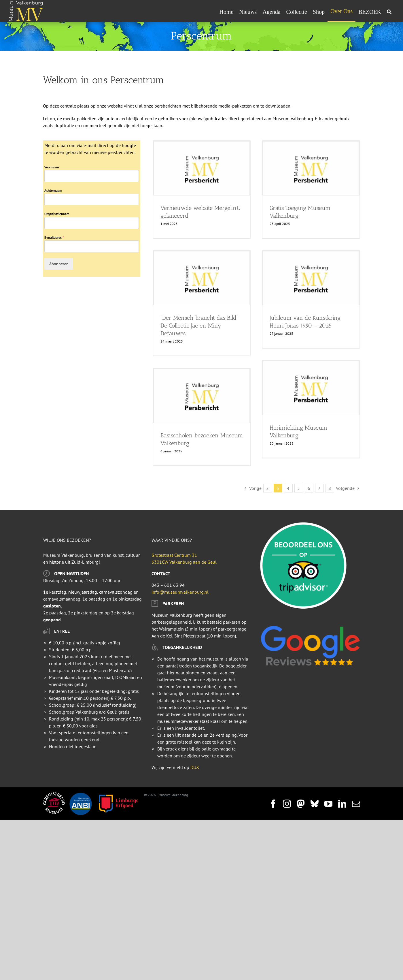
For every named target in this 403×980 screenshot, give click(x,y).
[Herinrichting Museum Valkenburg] (311, 388)
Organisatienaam (57, 214)
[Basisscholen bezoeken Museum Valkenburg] (202, 396)
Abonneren (59, 264)
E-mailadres (54, 237)
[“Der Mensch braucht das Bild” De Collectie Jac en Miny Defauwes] (202, 278)
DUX (195, 767)
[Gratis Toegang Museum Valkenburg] (311, 168)
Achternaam (53, 190)
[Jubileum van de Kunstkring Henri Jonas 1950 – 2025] (311, 278)
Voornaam (52, 167)
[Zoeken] (389, 12)
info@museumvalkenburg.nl (180, 592)
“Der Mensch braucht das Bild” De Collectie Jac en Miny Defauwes (199, 326)
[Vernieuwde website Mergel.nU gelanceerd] (202, 168)
